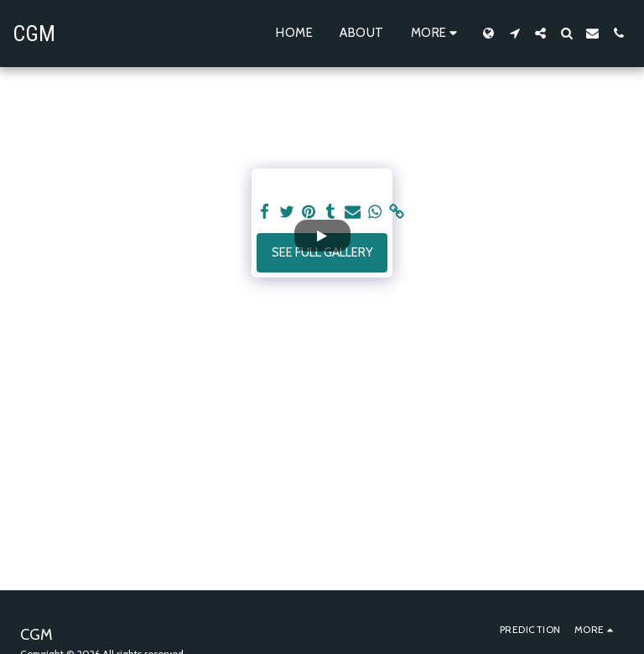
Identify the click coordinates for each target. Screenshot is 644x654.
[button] (514, 33)
